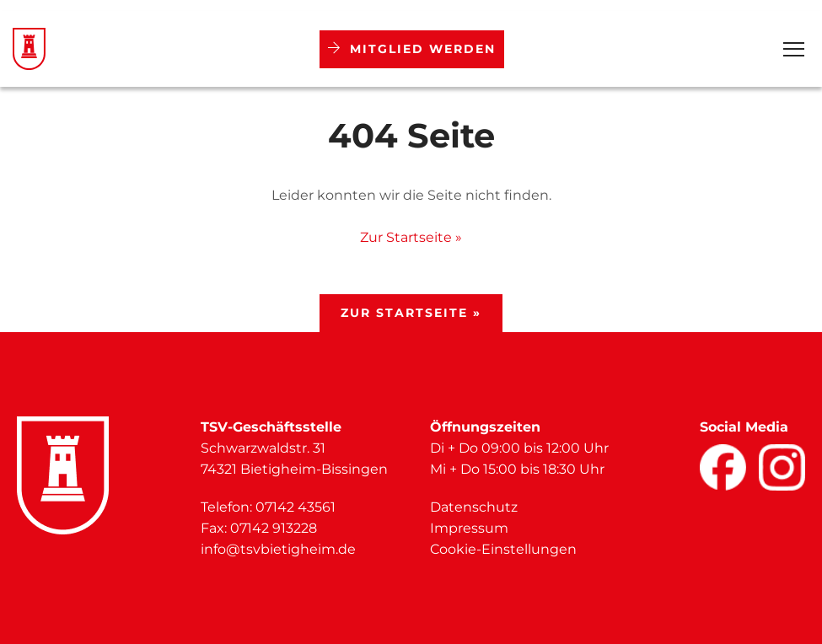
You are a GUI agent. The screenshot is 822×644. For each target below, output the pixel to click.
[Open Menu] (794, 49)
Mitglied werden (412, 49)
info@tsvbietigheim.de (278, 549)
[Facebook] (723, 467)
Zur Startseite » (411, 237)
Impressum (469, 528)
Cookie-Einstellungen (503, 549)
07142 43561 (295, 507)
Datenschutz (474, 507)
